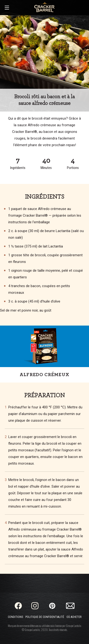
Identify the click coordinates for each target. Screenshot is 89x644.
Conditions (15, 617)
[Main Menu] (7, 8)
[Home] (44, 7)
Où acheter (74, 617)
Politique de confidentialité (45, 617)
